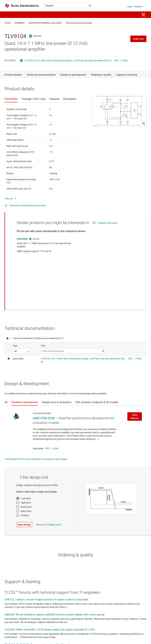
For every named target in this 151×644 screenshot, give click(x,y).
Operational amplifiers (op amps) (45, 23)
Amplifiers (20, 23)
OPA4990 (22, 239)
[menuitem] (134, 15)
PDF (116, 61)
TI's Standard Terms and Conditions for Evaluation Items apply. (36, 410)
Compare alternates (107, 223)
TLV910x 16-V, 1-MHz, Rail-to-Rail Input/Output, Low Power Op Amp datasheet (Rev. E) (68, 61)
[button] (8, 15)
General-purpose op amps (79, 23)
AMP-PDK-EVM (44, 369)
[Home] (22, 6)
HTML (125, 61)
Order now (138, 39)
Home (8, 23)
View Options (135, 368)
